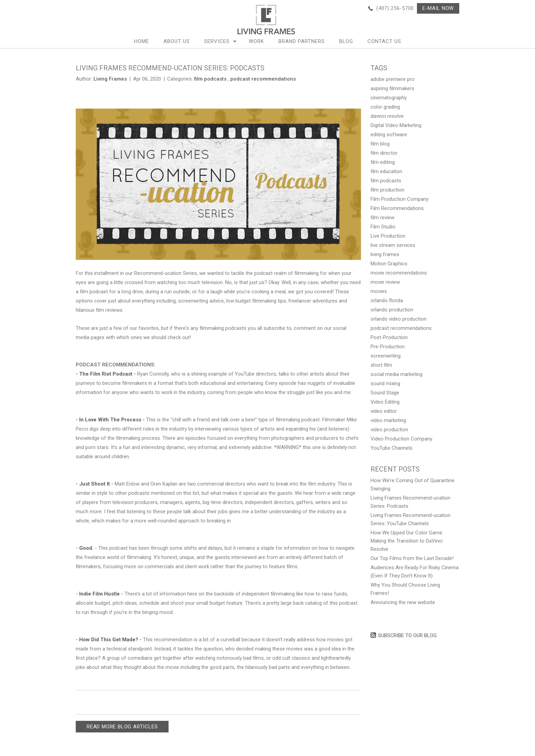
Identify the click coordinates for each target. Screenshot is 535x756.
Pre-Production (388, 347)
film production (387, 190)
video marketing (388, 420)
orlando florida (387, 300)
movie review (385, 282)
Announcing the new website (403, 602)
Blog (346, 41)
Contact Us (384, 41)
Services (217, 41)
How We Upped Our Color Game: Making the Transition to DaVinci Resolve (407, 541)
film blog (380, 144)
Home (142, 41)
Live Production (388, 236)
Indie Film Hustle (99, 594)
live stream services (393, 245)
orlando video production (399, 319)
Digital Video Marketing (396, 125)
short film (381, 365)
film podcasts (210, 79)
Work (256, 41)
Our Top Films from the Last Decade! (412, 558)
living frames (385, 254)
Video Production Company (401, 439)
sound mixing (385, 383)
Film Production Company (400, 199)
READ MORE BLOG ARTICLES (122, 727)
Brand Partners (302, 41)
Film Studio (383, 227)
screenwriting (386, 356)
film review (382, 218)
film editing (383, 162)
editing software (389, 135)
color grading (385, 107)
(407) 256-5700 (395, 8)
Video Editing (385, 402)
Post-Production (389, 337)
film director (384, 153)
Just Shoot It (95, 484)
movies (379, 291)
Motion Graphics (389, 264)
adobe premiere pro (393, 79)
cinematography (389, 98)
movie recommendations (399, 273)
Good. (86, 548)
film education (386, 171)
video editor (384, 411)
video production (389, 430)
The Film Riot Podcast (106, 374)
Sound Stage (385, 393)
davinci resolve (387, 116)
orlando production (392, 310)
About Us (177, 41)
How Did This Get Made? (109, 640)
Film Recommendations (397, 208)
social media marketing (396, 374)
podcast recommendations (263, 79)
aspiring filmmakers (392, 88)
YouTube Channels (392, 448)
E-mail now (438, 8)
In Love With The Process (110, 420)
